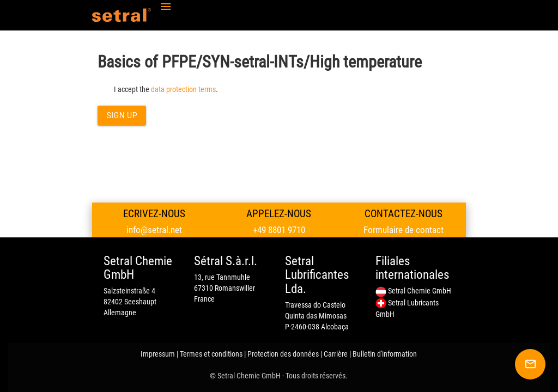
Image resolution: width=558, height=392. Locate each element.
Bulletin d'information (385, 354)
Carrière (336, 354)
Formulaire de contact (404, 230)
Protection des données (283, 354)
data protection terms (183, 89)
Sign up (122, 115)
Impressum (158, 354)
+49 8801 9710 (279, 230)
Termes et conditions (211, 354)
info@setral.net (154, 230)
